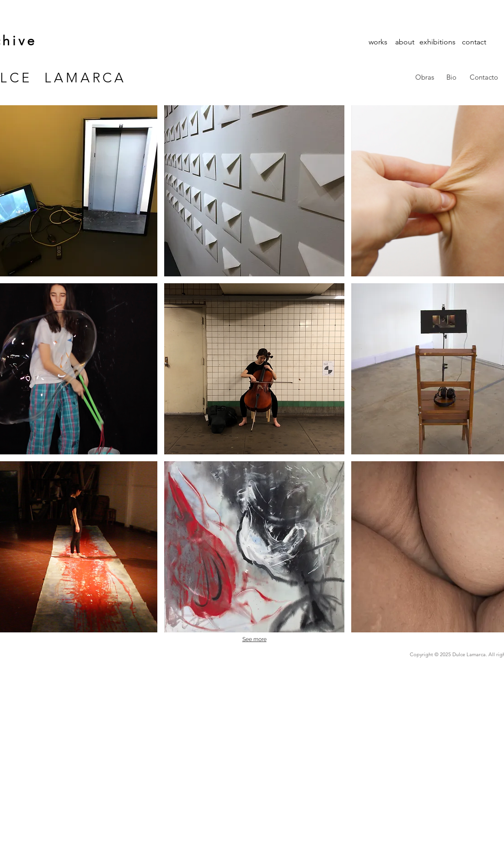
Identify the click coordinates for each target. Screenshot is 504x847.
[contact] (474, 42)
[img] (255, 191)
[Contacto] (484, 77)
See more (255, 639)
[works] (378, 42)
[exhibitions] (437, 42)
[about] (405, 42)
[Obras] (425, 77)
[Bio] (451, 77)
